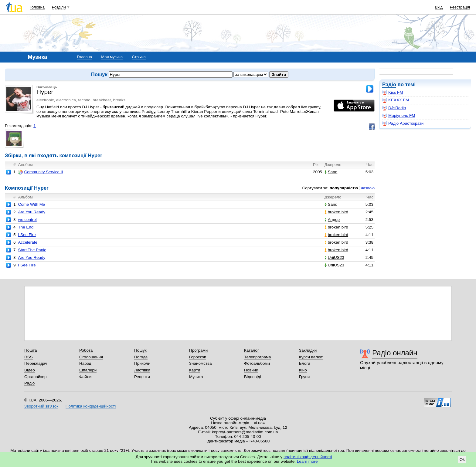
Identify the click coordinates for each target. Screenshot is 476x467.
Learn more (307, 461)
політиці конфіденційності (308, 457)
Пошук (140, 350)
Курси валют (311, 357)
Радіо (389, 85)
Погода (141, 357)
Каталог (252, 350)
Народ (85, 363)
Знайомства (201, 363)
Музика (196, 377)
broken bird (336, 212)
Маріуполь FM (399, 116)
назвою (368, 188)
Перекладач (36, 363)
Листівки (142, 370)
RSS (29, 357)
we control (27, 220)
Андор (332, 220)
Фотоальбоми (257, 363)
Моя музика (112, 57)
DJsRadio (394, 108)
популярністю (344, 188)
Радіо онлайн (395, 353)
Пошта (31, 350)
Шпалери (88, 370)
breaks (119, 100)
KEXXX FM (396, 100)
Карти (195, 370)
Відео (30, 370)
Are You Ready (32, 212)
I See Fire (27, 235)
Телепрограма (258, 357)
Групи (304, 377)
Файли (85, 377)
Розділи (59, 7)
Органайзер (35, 377)
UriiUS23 (334, 257)
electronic (45, 100)
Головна (37, 7)
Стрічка (139, 57)
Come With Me (31, 204)
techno (84, 100)
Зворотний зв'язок (41, 406)
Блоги (305, 363)
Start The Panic (32, 250)
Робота (86, 350)
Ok (462, 460)
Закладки (308, 350)
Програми (198, 350)
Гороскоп (198, 357)
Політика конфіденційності (91, 406)
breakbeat (102, 100)
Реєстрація (460, 7)
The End (26, 227)
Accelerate (28, 242)
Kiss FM (393, 93)
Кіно (303, 370)
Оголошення (91, 357)
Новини (251, 370)
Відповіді (253, 377)
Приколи (142, 363)
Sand (331, 172)
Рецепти (142, 377)
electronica (66, 100)
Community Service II (40, 172)
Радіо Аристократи (403, 124)
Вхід (439, 7)
